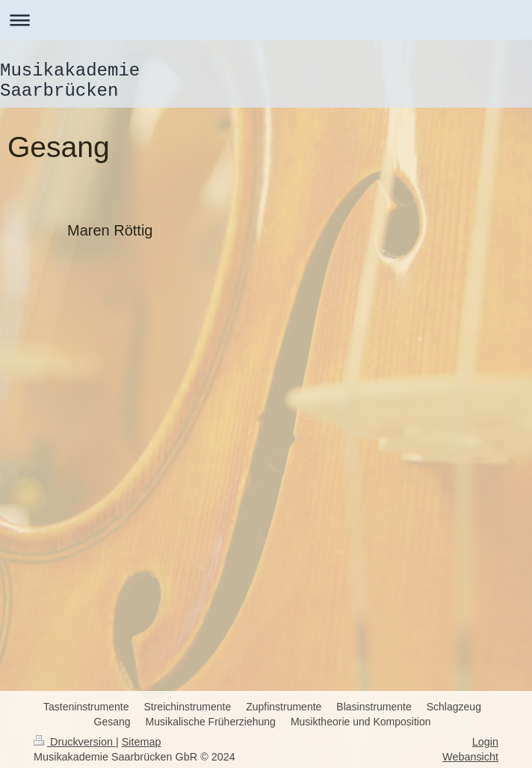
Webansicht (470, 757)
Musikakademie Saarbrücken (70, 81)
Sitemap (142, 742)
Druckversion (75, 742)
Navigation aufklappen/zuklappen (266, 20)
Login (485, 742)
